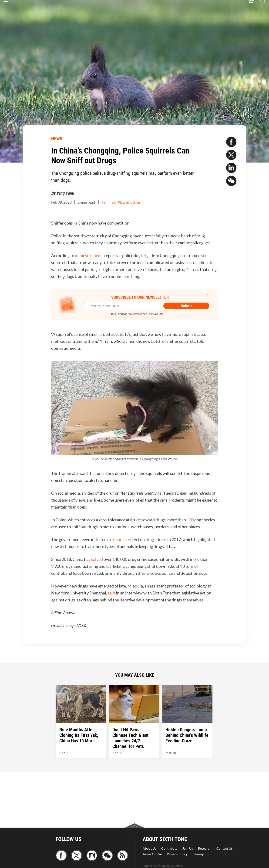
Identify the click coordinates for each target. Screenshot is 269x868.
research (118, 540)
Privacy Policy (177, 854)
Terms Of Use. (156, 314)
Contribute (169, 848)
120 (190, 520)
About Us (149, 848)
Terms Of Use (152, 854)
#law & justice (129, 202)
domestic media (89, 256)
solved (97, 559)
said (111, 593)
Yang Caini (65, 193)
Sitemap (198, 854)
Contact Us (224, 848)
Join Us (188, 848)
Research (205, 848)
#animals (109, 202)
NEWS (57, 139)
